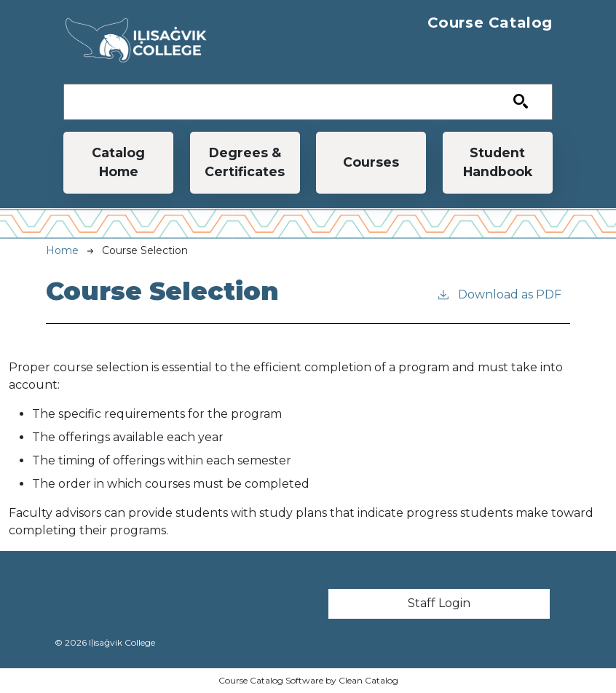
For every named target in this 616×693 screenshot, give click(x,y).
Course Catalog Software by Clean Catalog (308, 680)
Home (62, 250)
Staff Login (439, 603)
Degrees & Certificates (245, 162)
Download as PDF (499, 294)
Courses (371, 162)
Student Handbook (498, 162)
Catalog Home (118, 162)
